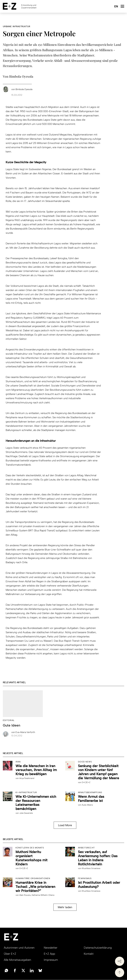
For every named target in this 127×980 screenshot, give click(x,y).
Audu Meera (87, 805)
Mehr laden (65, 907)
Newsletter (51, 948)
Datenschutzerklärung (98, 948)
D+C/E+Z (86, 782)
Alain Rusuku (25, 895)
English (116, 7)
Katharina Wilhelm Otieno (43, 895)
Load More (65, 825)
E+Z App (49, 954)
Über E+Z (10, 954)
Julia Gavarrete (26, 813)
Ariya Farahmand (27, 778)
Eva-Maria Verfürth (23, 732)
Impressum (51, 960)
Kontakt (89, 954)
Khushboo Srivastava (91, 868)
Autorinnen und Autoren (19, 948)
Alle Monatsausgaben (17, 960)
